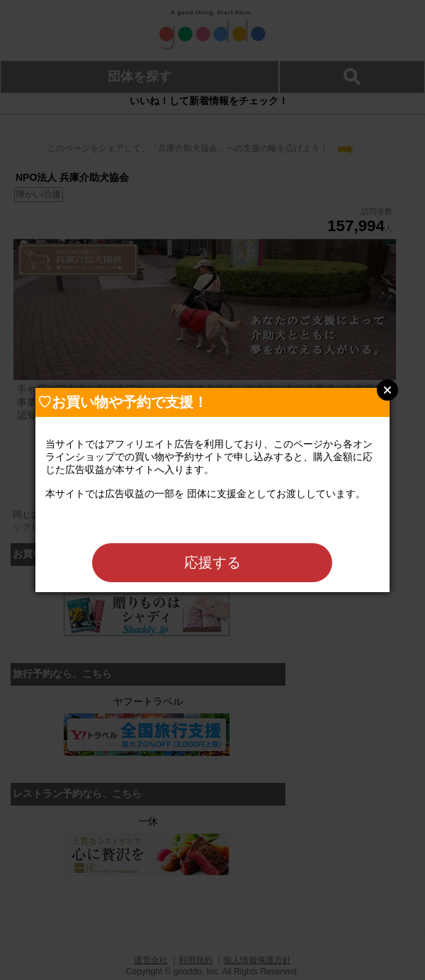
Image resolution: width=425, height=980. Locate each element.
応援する (212, 562)
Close (387, 390)
